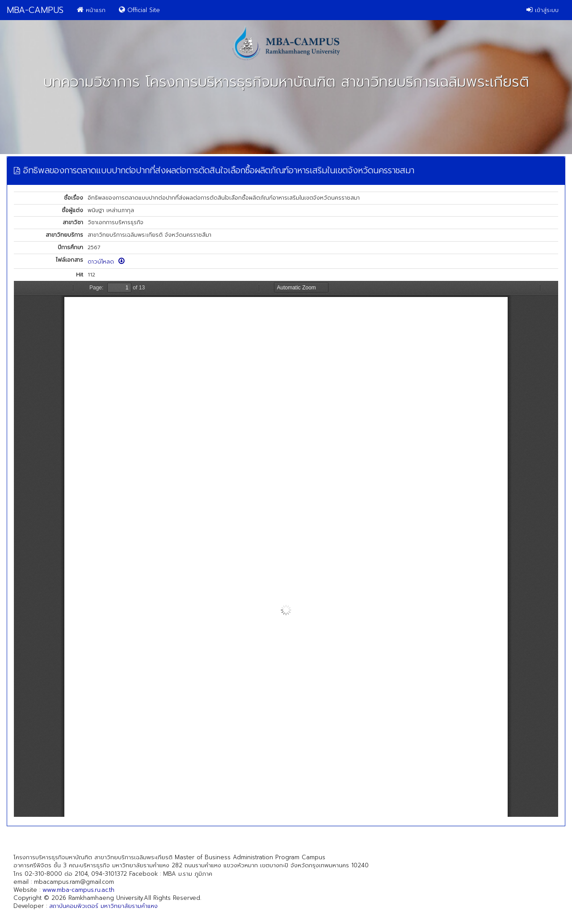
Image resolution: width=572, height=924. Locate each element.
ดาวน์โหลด (106, 262)
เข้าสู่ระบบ (543, 10)
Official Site (139, 10)
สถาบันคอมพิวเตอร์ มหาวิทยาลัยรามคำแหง (103, 906)
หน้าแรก (91, 10)
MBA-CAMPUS (35, 10)
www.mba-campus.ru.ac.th (78, 890)
